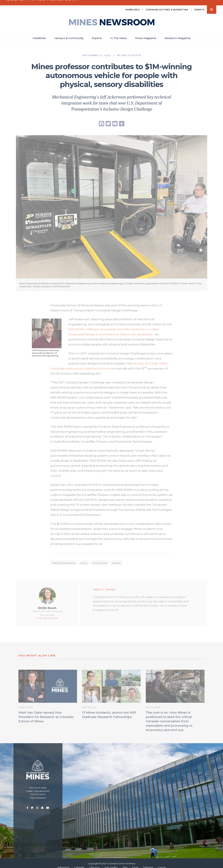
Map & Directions (38, 793)
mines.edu (133, 5)
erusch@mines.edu (47, 614)
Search (212, 5)
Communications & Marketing (167, 5)
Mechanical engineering (64, 559)
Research (116, 559)
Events (200, 5)
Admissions (63, 863)
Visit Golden (111, 863)
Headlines (39, 33)
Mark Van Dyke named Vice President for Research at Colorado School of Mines (46, 713)
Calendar (79, 863)
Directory (94, 863)
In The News (118, 33)
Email (135, 863)
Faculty (84, 559)
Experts (97, 33)
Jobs (125, 863)
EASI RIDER (76, 326)
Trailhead (148, 863)
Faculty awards (100, 559)
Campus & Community (69, 33)
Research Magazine (178, 33)
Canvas (162, 863)
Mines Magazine (146, 33)
